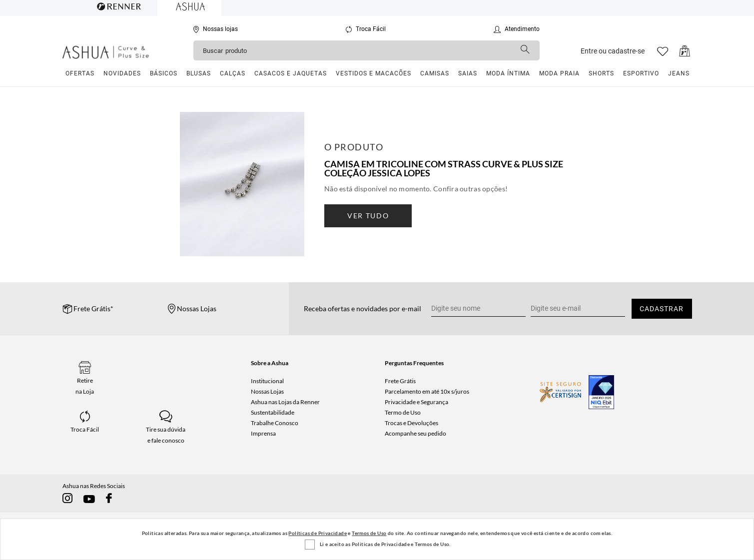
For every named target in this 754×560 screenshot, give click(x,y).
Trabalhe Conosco (275, 423)
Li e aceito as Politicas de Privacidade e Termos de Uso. (385, 544)
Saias (468, 73)
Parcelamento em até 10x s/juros (427, 391)
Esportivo (641, 73)
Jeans (679, 73)
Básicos (164, 73)
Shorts (601, 73)
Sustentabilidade (273, 412)
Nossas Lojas (267, 391)
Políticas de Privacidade (318, 533)
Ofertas (80, 73)
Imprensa (263, 433)
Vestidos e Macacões (374, 73)
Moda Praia (559, 73)
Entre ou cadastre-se (613, 51)
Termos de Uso (369, 533)
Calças (233, 73)
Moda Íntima (508, 73)
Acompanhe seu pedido (415, 433)
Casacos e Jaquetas (291, 73)
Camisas (435, 73)
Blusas (199, 73)
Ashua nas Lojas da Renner (285, 402)
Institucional (267, 381)
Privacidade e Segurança (416, 402)
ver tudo (368, 216)
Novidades (122, 73)
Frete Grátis (400, 381)
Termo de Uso (403, 412)
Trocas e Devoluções (411, 423)
